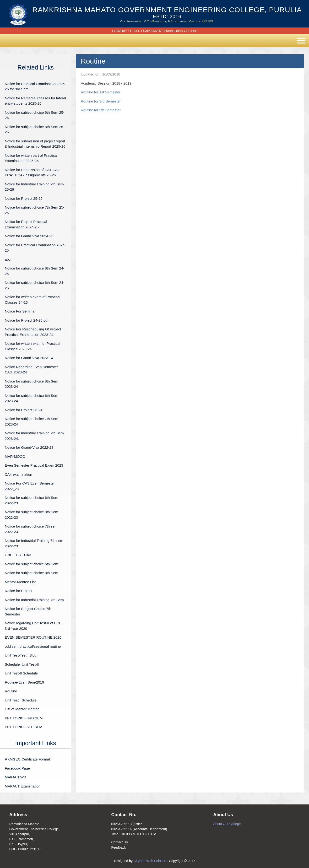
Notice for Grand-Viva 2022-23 (29, 447)
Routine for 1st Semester (101, 92)
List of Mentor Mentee (22, 709)
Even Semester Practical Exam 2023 (34, 465)
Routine (11, 691)
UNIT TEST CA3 (18, 555)
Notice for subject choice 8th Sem (31, 573)
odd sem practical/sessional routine (33, 646)
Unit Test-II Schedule (21, 673)
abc (8, 259)
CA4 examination (18, 474)
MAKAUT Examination (23, 786)
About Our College (227, 824)
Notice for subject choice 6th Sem (31, 564)
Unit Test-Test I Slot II (22, 655)
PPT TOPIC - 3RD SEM (24, 718)
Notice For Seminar (20, 311)
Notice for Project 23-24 (24, 410)
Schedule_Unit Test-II (22, 664)
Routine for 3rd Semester (101, 101)
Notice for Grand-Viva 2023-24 (29, 358)
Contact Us (119, 842)
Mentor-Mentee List (20, 582)
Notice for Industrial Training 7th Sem (34, 600)
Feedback (118, 847)
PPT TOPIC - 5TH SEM (24, 727)
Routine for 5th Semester (101, 110)
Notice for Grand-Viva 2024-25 (29, 236)
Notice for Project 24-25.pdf (27, 320)
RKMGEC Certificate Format (27, 759)
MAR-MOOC (15, 456)
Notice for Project (19, 591)
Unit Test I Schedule (21, 700)
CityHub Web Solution (150, 861)
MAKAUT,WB (15, 777)
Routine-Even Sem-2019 (24, 682)
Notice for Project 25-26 (24, 198)
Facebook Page (17, 768)
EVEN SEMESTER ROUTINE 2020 (33, 637)
